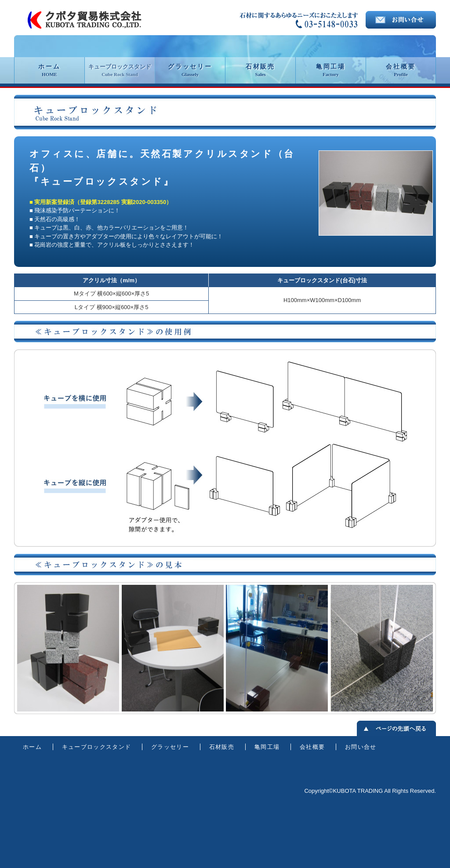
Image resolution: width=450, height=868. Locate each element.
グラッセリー (190, 70)
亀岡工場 (331, 70)
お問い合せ (361, 747)
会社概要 (401, 70)
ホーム (49, 70)
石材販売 (260, 70)
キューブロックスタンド (120, 70)
